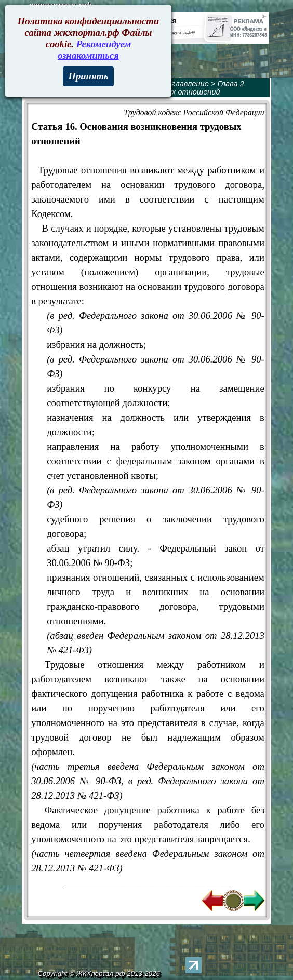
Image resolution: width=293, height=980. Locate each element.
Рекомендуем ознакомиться (94, 50)
